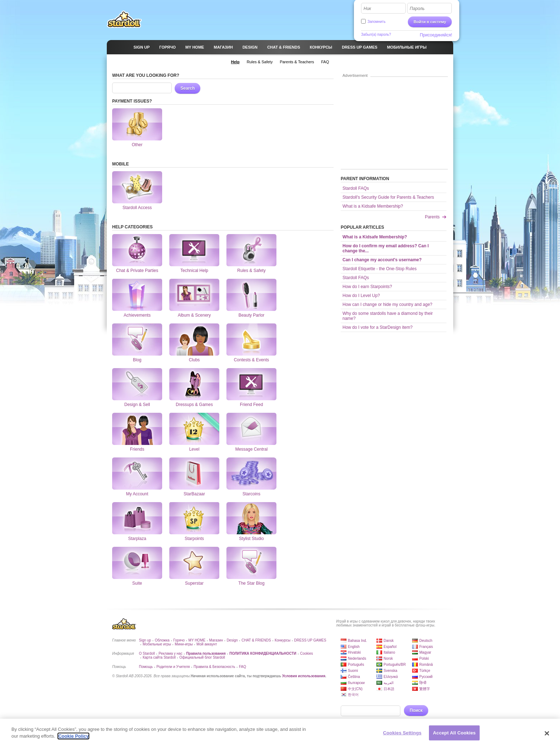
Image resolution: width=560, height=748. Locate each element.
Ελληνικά (391, 677)
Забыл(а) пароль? (376, 34)
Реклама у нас (171, 653)
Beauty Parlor (251, 295)
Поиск (416, 710)
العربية (389, 683)
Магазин (216, 640)
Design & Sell (137, 384)
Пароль (417, 9)
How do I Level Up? (361, 296)
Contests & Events (251, 340)
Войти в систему (430, 22)
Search (187, 88)
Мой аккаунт (207, 644)
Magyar (425, 652)
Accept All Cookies (454, 736)
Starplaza (137, 518)
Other (137, 124)
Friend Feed (251, 384)
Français (426, 647)
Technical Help (194, 250)
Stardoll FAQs (356, 188)
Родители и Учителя (173, 667)
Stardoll (124, 19)
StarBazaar (194, 474)
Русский (426, 677)
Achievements (137, 295)
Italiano (389, 652)
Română (426, 665)
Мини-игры (184, 644)
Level (194, 429)
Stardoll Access (137, 187)
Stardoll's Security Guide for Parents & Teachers (388, 197)
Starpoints (194, 518)
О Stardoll (147, 653)
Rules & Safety (251, 250)
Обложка (162, 640)
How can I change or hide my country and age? (387, 304)
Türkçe (425, 671)
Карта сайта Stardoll (159, 657)
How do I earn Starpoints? (367, 287)
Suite (137, 563)
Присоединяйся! (436, 35)
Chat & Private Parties (137, 250)
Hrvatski (354, 652)
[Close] (547, 737)
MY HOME (197, 640)
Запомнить (376, 22)
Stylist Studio (251, 518)
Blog (137, 340)
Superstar (194, 563)
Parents (432, 217)
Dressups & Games (194, 384)
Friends (137, 429)
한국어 (353, 695)
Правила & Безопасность (214, 667)
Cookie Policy (73, 740)
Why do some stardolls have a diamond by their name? (388, 316)
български (356, 683)
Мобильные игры (157, 644)
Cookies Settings (402, 736)
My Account (137, 474)
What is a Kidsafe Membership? (373, 206)
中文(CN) (355, 689)
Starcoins (251, 474)
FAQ (242, 667)
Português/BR (395, 665)
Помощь (146, 667)
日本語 (389, 689)
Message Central (251, 429)
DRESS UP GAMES (310, 640)
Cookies (306, 653)
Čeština (354, 677)
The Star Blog (251, 563)
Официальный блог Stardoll (202, 657)
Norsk (388, 658)
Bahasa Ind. (357, 641)
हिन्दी (423, 683)
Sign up (145, 640)
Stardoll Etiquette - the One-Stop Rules (379, 269)
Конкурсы (282, 640)
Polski (424, 658)
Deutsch (426, 641)
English (354, 647)
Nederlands (357, 658)
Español (390, 647)
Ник (367, 9)
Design (232, 640)
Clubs (194, 340)
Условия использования (304, 676)
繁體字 (425, 689)
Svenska (390, 671)
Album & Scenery (194, 295)
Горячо (179, 640)
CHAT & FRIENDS (256, 640)
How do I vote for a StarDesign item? (377, 327)
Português (356, 665)
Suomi (353, 671)
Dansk (389, 641)
